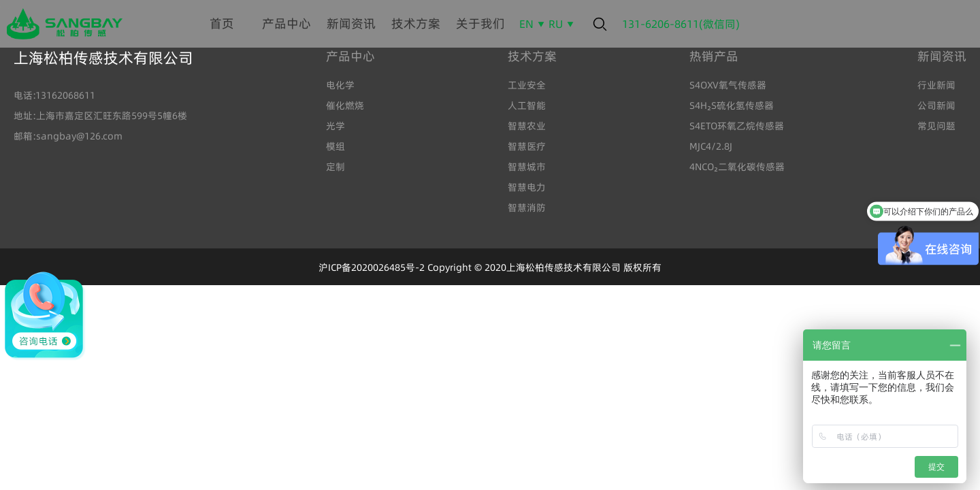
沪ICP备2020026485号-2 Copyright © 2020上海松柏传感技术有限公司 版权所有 (490, 267)
